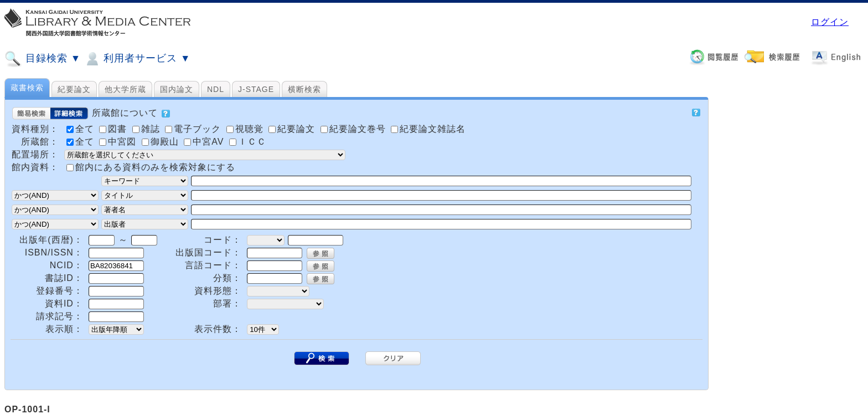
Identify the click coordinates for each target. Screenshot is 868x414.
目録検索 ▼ (43, 59)
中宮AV (205, 142)
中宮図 (119, 142)
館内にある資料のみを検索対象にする (155, 167)
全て (82, 142)
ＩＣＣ (248, 142)
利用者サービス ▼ (137, 59)
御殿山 (162, 142)
